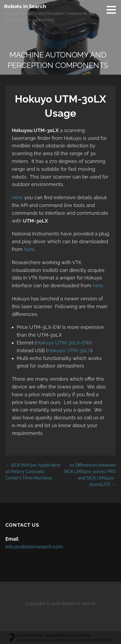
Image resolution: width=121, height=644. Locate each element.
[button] (113, 10)
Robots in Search (25, 6)
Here (18, 197)
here (29, 249)
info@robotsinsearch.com (34, 547)
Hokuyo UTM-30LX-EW (63, 343)
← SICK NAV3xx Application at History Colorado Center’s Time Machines (33, 472)
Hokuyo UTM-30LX (69, 350)
